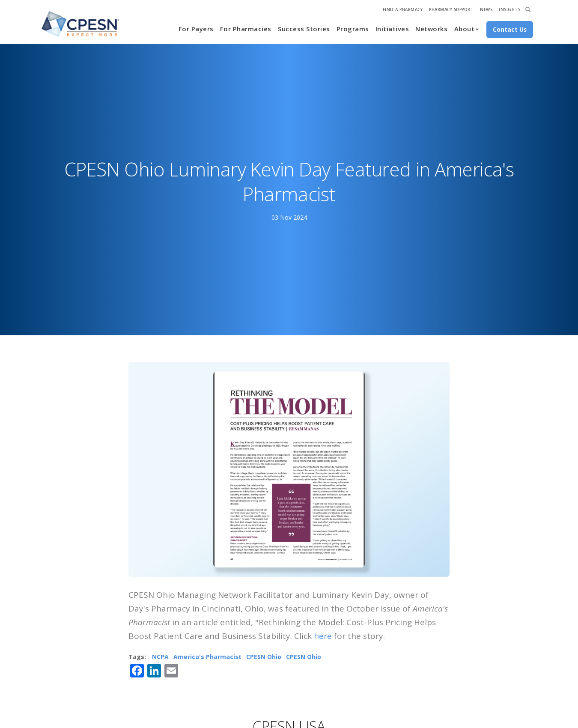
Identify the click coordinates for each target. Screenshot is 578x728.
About (465, 29)
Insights (509, 10)
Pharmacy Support (451, 10)
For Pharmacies (246, 29)
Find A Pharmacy (403, 10)
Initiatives (392, 29)
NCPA (160, 657)
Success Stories (304, 29)
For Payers (196, 29)
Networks (431, 29)
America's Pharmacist (207, 657)
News (486, 10)
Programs (353, 29)
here (323, 636)
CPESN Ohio (264, 657)
